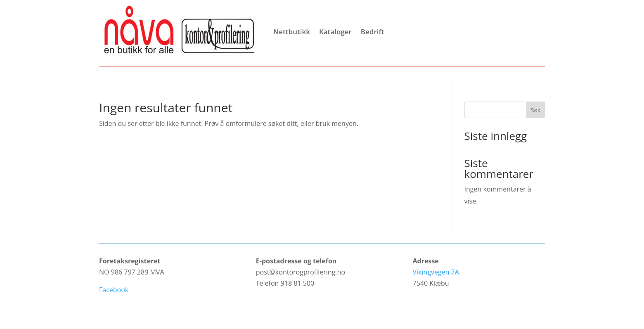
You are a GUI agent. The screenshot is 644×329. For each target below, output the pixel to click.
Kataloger (335, 32)
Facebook (114, 290)
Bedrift (373, 32)
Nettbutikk (292, 32)
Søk (536, 110)
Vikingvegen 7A (436, 272)
